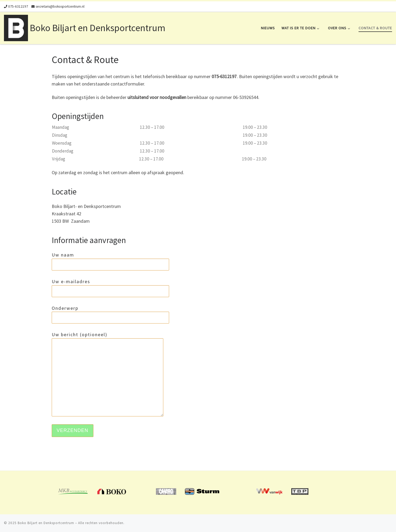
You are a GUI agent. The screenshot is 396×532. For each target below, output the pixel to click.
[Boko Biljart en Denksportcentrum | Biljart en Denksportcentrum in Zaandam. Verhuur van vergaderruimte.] (16, 27)
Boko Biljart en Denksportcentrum (46, 523)
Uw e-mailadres (110, 288)
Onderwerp (110, 314)
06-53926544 (246, 97)
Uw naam (110, 261)
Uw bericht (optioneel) (108, 374)
